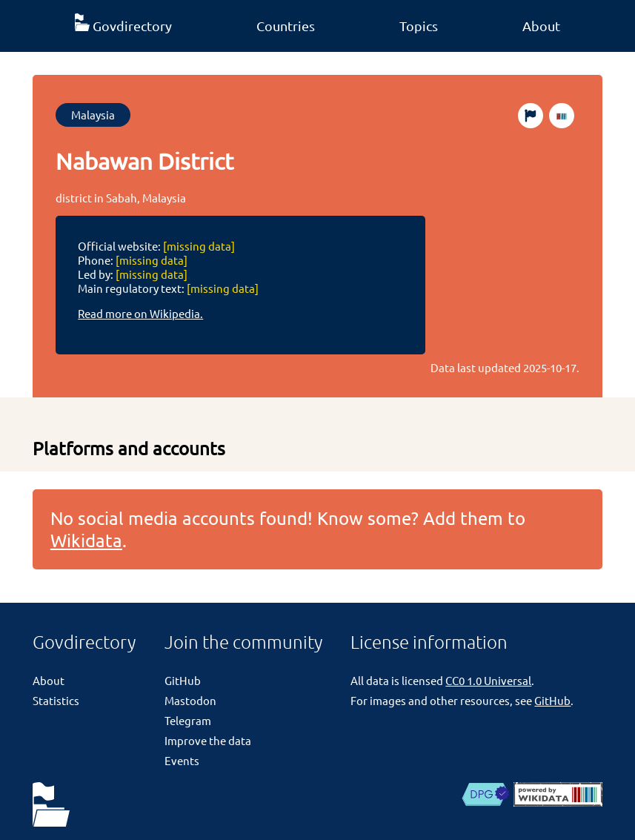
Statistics (56, 700)
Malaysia (93, 115)
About (541, 26)
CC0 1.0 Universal (488, 680)
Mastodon (190, 700)
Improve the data (208, 740)
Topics (419, 26)
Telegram (188, 720)
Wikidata (86, 540)
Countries (286, 26)
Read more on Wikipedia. (140, 313)
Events (182, 760)
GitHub (183, 680)
